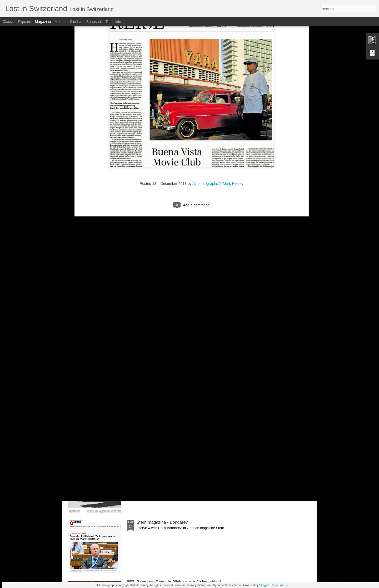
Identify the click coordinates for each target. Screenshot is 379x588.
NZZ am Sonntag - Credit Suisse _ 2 (171, 343)
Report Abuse (280, 585)
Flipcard (25, 22)
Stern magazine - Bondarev (162, 522)
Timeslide (113, 22)
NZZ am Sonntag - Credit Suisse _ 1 (171, 463)
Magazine (43, 22)
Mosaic (60, 22)
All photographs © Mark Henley (218, 50)
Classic (9, 22)
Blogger (264, 585)
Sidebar (76, 22)
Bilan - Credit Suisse (156, 403)
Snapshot (94, 22)
